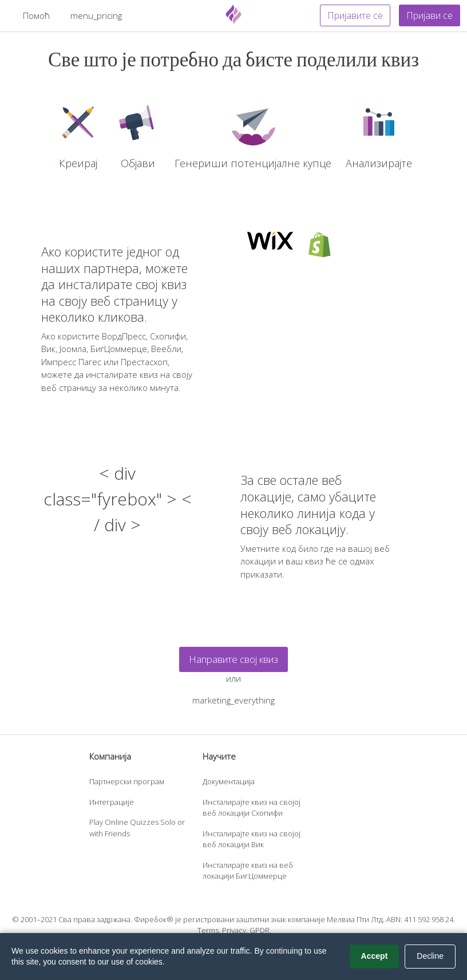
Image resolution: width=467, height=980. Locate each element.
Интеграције (112, 802)
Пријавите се (355, 15)
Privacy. (235, 930)
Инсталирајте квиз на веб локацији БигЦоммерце (248, 871)
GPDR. (260, 930)
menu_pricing (96, 15)
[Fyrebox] (233, 14)
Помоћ (36, 15)
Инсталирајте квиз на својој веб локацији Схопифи (252, 808)
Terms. (209, 930)
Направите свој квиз (233, 659)
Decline (430, 956)
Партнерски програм (127, 781)
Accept (375, 956)
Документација (229, 781)
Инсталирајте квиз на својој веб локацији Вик (252, 839)
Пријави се (430, 15)
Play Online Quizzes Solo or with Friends (137, 828)
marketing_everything (233, 700)
